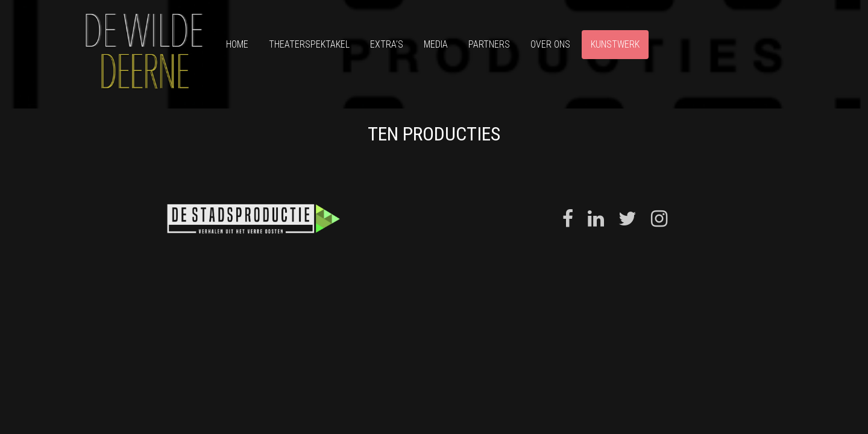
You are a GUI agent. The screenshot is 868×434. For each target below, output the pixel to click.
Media (436, 44)
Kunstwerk (615, 44)
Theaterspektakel (309, 44)
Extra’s (387, 44)
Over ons (550, 44)
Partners (489, 44)
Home (237, 44)
